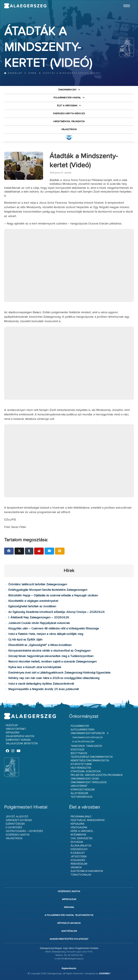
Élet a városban (67, 106)
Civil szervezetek (82, 838)
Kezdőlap (13, 73)
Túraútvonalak (81, 875)
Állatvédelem (79, 793)
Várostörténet (16, 729)
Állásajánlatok (81, 846)
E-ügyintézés (14, 828)
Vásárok (76, 868)
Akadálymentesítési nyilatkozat (69, 939)
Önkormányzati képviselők (88, 733)
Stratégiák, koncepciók (86, 771)
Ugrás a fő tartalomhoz (126, 1)
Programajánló (81, 817)
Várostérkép (79, 786)
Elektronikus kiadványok (87, 871)
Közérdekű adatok (18, 835)
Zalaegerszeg (25, 6)
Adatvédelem (69, 931)
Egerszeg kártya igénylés (69, 114)
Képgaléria (13, 733)
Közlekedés (78, 860)
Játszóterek (79, 857)
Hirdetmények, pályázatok (69, 121)
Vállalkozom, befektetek (22, 744)
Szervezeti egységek (19, 820)
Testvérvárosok (82, 797)
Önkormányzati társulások (89, 782)
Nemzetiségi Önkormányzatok (90, 761)
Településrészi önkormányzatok (92, 757)
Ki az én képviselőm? (83, 742)
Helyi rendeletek (81, 768)
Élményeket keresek (18, 740)
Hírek (33, 73)
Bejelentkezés (69, 968)
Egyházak (77, 842)
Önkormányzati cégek (85, 779)
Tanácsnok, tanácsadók (86, 746)
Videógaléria (79, 828)
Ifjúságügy (78, 853)
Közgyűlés (78, 750)
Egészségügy (79, 849)
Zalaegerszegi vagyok (20, 736)
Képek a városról (82, 831)
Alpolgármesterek (83, 730)
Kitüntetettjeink (81, 764)
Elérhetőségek (15, 824)
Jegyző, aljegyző (17, 817)
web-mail (69, 907)
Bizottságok (79, 753)
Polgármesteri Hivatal (67, 98)
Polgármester (80, 726)
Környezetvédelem (83, 790)
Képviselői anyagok (69, 923)
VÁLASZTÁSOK (69, 129)
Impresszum (69, 899)
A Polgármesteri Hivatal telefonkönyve (69, 915)
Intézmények (78, 835)
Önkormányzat (67, 90)
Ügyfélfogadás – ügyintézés (24, 831)
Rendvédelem (79, 864)
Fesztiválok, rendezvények (88, 820)
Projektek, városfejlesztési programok (97, 775)
